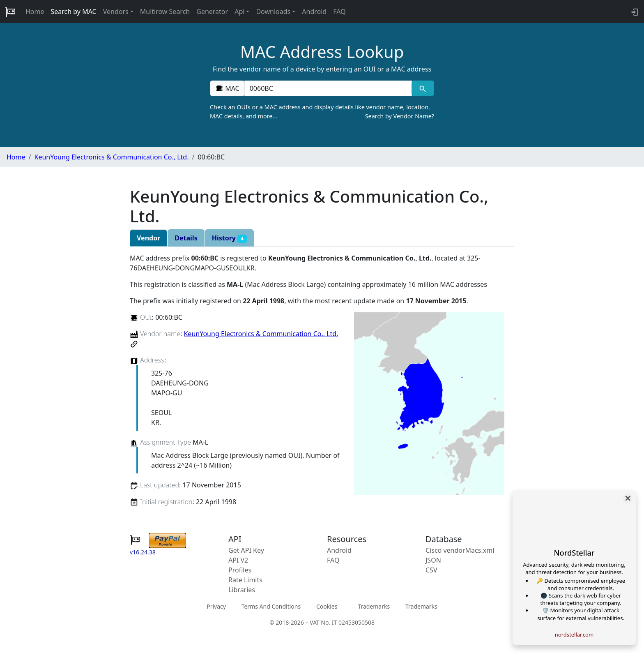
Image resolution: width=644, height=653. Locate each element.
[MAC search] (423, 88)
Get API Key (246, 550)
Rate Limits (245, 580)
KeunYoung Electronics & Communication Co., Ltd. (111, 157)
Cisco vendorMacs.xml (460, 550)
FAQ (339, 12)
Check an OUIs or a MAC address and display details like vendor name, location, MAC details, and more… (322, 112)
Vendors (116, 12)
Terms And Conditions (271, 606)
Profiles (240, 570)
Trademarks (374, 606)
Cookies (327, 606)
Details (186, 238)
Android (314, 12)
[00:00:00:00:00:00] (328, 88)
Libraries (242, 590)
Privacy (216, 606)
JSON (433, 560)
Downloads (273, 12)
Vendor (148, 238)
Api (239, 12)
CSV (431, 570)
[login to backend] (634, 12)
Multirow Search (165, 12)
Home (35, 12)
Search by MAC (74, 12)
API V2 (238, 560)
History (229, 238)
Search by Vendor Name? (400, 116)
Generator (212, 12)
